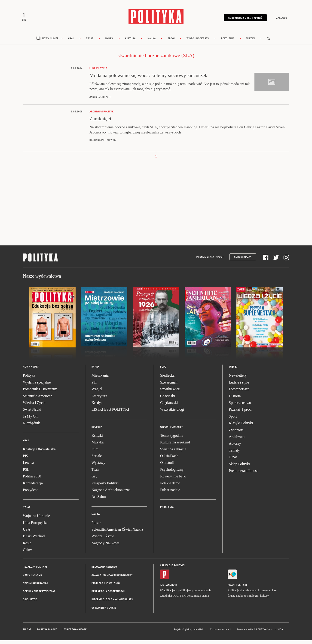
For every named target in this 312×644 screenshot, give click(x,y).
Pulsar (96, 526)
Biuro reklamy (33, 579)
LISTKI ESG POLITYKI (110, 413)
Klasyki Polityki (241, 427)
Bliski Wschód (34, 540)
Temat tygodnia (172, 439)
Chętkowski (169, 406)
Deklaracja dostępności (108, 595)
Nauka (152, 42)
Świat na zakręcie (173, 453)
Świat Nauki (32, 413)
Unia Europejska (35, 526)
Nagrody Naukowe (106, 547)
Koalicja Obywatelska (39, 453)
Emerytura (99, 400)
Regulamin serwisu (104, 571)
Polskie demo (170, 487)
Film (95, 453)
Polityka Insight (47, 633)
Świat (90, 42)
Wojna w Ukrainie (36, 520)
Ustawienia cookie (104, 611)
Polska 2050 (32, 480)
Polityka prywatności (106, 587)
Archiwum (237, 440)
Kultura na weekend (175, 446)
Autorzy (235, 447)
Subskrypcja (243, 261)
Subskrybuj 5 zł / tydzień (243, 19)
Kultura (130, 42)
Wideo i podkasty (198, 42)
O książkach (169, 460)
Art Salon (99, 500)
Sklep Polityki (239, 468)
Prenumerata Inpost (210, 261)
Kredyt (97, 406)
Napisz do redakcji (35, 587)
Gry (94, 480)
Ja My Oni (31, 420)
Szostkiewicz (170, 393)
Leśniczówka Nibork (75, 633)
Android (172, 589)
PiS (25, 460)
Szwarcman (169, 386)
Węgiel (97, 393)
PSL (26, 473)
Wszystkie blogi (172, 413)
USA (27, 533)
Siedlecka (167, 379)
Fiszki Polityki (237, 589)
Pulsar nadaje (170, 494)
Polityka (29, 379)
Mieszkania (100, 379)
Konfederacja (33, 487)
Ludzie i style (239, 386)
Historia (235, 400)
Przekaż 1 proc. (240, 413)
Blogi (171, 42)
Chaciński (168, 400)
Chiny (27, 554)
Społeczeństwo (240, 406)
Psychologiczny (172, 473)
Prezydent (30, 494)
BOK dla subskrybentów (39, 595)
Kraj (71, 42)
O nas (233, 461)
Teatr (95, 473)
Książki (97, 439)
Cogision (187, 633)
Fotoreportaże (239, 393)
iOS (162, 589)
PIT (94, 386)
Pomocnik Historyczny (40, 393)
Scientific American (38, 400)
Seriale (97, 460)
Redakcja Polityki (35, 571)
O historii (167, 466)
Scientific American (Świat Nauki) (117, 533)
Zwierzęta (236, 434)
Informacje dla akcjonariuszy (112, 603)
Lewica (28, 466)
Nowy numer (50, 42)
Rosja (27, 547)
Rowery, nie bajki (173, 480)
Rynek (109, 42)
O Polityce (30, 603)
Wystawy (98, 466)
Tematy (234, 454)
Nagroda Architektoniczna (111, 494)
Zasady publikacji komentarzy (112, 579)
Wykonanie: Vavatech (220, 633)
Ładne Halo (198, 633)
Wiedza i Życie (34, 406)
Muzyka (98, 446)
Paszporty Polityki (105, 487)
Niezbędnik (31, 427)
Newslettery (238, 379)
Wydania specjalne (37, 386)
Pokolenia (228, 42)
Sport (233, 420)
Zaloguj (279, 19)
